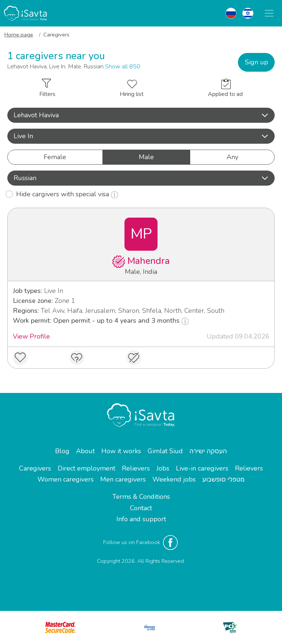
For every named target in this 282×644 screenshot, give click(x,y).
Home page (19, 35)
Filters (47, 88)
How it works (121, 451)
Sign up (256, 62)
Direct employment (86, 468)
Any (232, 157)
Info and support (141, 519)
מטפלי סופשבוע (223, 479)
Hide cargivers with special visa (67, 194)
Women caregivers (66, 479)
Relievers (136, 468)
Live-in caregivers (202, 468)
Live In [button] (141, 136)
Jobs (163, 468)
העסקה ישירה (208, 451)
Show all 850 (123, 67)
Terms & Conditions (141, 497)
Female (55, 157)
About (85, 451)
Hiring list (132, 89)
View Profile (31, 336)
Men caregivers (123, 479)
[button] (141, 115)
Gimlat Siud (165, 451)
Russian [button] (141, 178)
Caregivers (35, 468)
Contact (141, 508)
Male (146, 157)
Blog (62, 451)
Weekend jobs (174, 479)
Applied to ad (225, 88)
